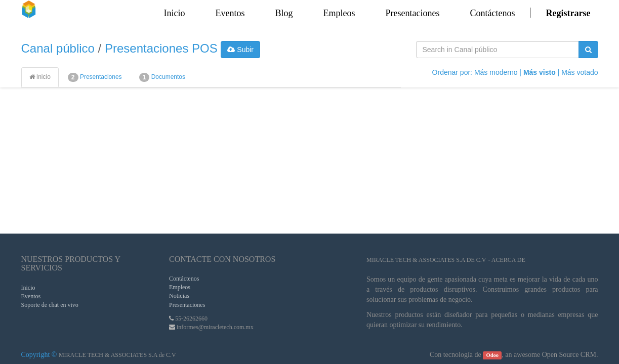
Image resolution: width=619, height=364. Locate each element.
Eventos (31, 296)
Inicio (40, 77)
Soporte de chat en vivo (50, 305)
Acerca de (508, 260)
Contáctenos (184, 279)
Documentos (162, 77)
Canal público (58, 48)
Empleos (180, 287)
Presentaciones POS (161, 48)
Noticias (179, 296)
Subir (240, 50)
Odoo (493, 355)
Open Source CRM (569, 355)
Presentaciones (95, 77)
